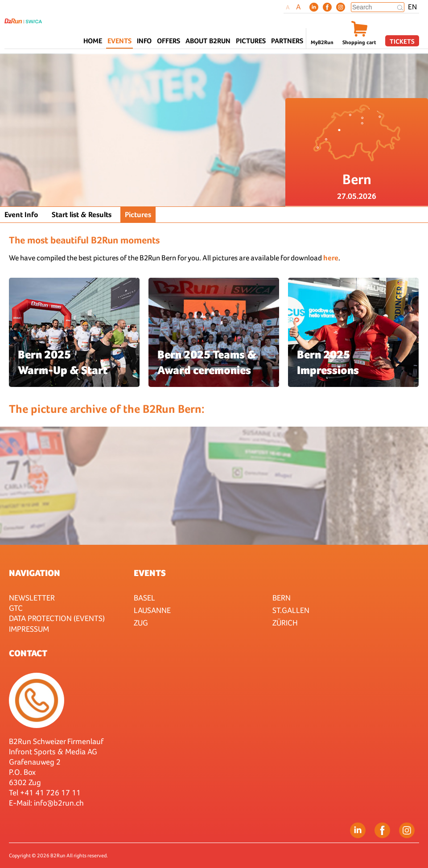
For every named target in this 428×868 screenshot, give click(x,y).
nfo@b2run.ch (60, 803)
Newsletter (32, 598)
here (331, 258)
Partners (287, 41)
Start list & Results (82, 215)
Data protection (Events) (57, 618)
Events (150, 573)
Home (93, 41)
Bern (282, 598)
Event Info (21, 215)
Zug (141, 623)
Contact (28, 653)
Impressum (29, 629)
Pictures (251, 41)
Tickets (402, 41)
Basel (144, 598)
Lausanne (152, 610)
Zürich (285, 623)
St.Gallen (291, 610)
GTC (16, 608)
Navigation (35, 573)
